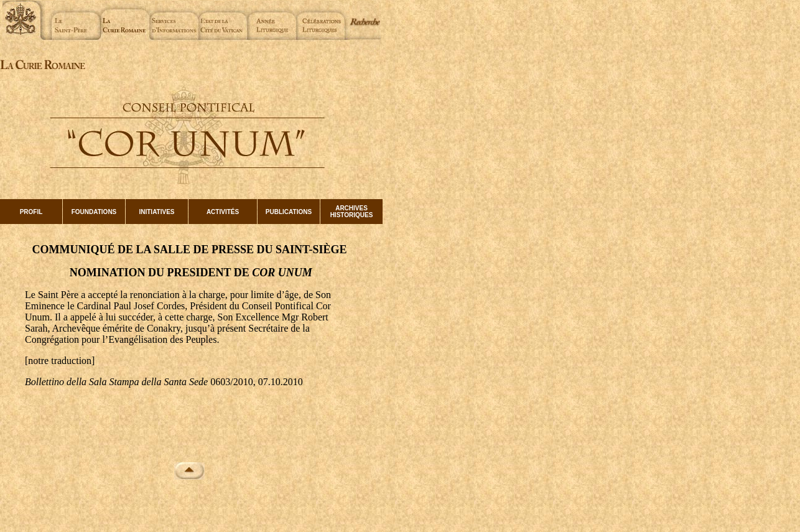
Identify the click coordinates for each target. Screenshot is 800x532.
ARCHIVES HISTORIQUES (352, 212)
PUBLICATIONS (289, 212)
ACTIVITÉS (223, 212)
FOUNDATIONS (94, 212)
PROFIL (31, 212)
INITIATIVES (156, 212)
